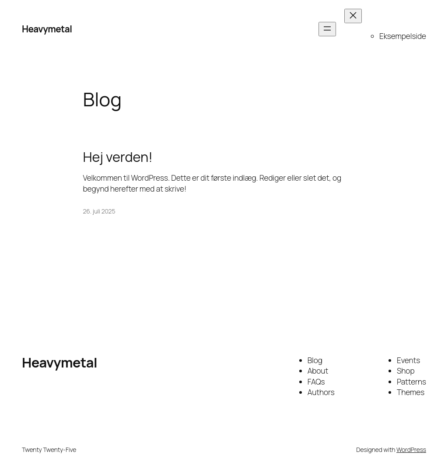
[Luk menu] (353, 16)
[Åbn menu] (327, 29)
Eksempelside (403, 36)
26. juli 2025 (99, 211)
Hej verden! (118, 157)
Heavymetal (47, 29)
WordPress (411, 450)
